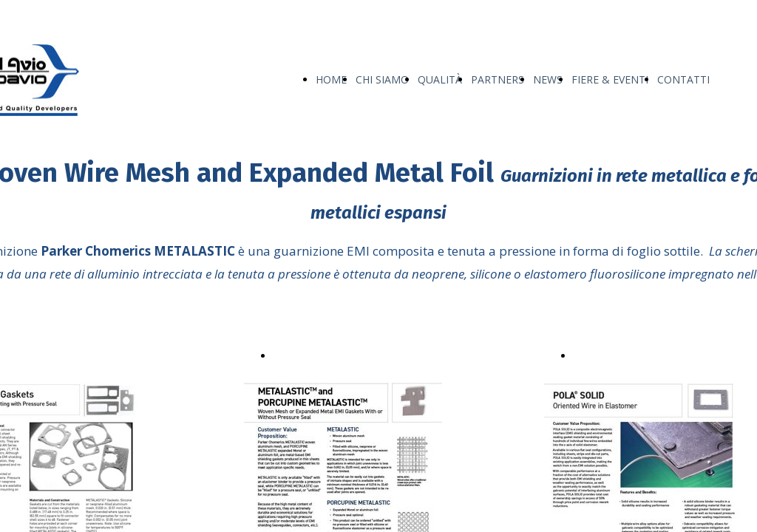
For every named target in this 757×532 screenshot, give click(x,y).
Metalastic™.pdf (313, 355)
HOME (331, 79)
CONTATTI (683, 79)
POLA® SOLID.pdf (620, 355)
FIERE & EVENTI (610, 79)
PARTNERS (498, 79)
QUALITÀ (440, 79)
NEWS (548, 79)
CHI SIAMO (382, 79)
